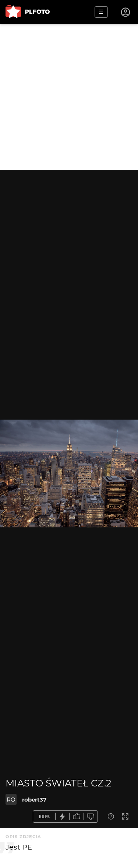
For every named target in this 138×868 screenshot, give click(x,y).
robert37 (34, 800)
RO (11, 800)
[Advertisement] (69, 97)
